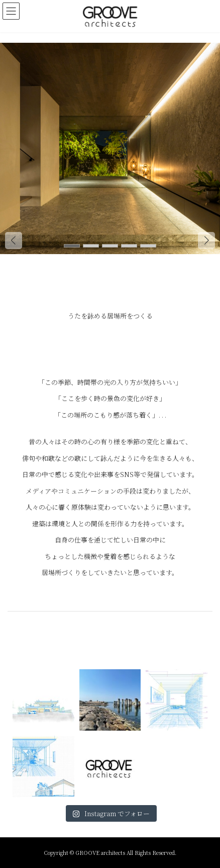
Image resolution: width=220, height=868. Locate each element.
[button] (206, 241)
